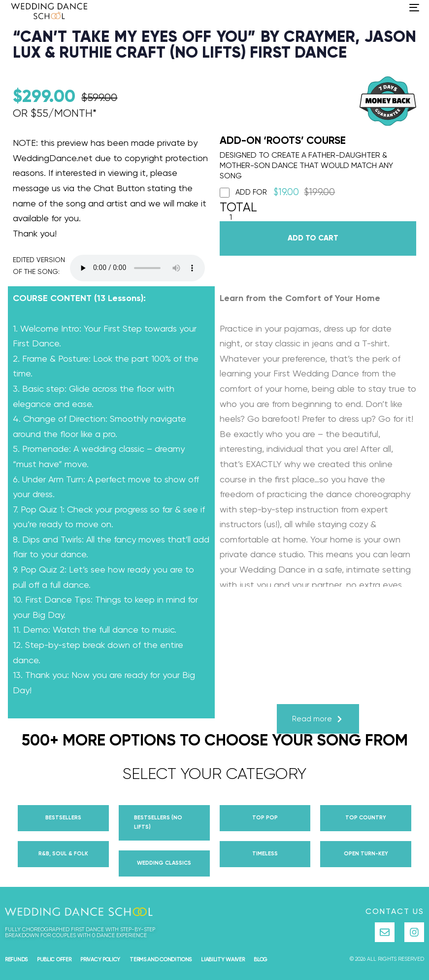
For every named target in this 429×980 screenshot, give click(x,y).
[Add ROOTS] (225, 193)
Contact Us (395, 912)
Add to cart (313, 238)
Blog (261, 960)
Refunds (16, 960)
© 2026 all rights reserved (387, 959)
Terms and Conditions (161, 960)
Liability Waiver (223, 960)
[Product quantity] (231, 218)
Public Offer (54, 960)
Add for (278, 193)
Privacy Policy (100, 960)
